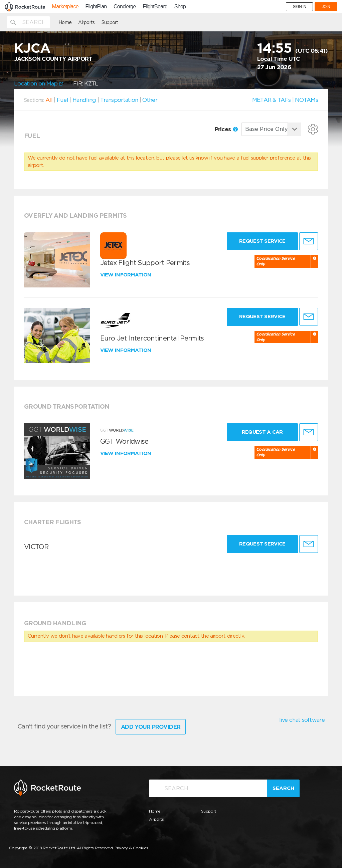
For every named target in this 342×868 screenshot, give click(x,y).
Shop (180, 7)
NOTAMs (306, 100)
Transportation (119, 100)
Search (283, 788)
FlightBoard (155, 7)
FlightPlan (96, 7)
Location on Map (39, 83)
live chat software (302, 720)
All (49, 100)
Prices (226, 129)
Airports (86, 22)
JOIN (326, 7)
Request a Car (262, 432)
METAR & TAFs (272, 100)
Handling (84, 100)
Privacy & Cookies (131, 848)
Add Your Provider (151, 727)
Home (65, 22)
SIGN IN (300, 7)
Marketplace (65, 7)
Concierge (125, 7)
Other (150, 100)
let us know (195, 158)
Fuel (62, 100)
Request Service (262, 241)
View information (126, 275)
